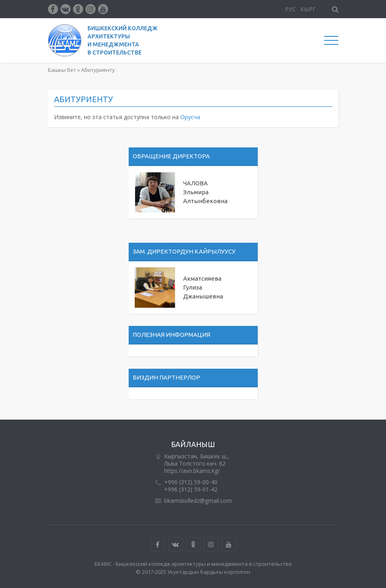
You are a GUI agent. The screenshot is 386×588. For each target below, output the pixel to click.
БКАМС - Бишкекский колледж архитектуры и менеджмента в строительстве (193, 564)
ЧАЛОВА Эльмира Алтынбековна (205, 192)
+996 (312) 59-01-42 (191, 489)
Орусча (190, 117)
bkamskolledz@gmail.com (198, 501)
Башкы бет (62, 70)
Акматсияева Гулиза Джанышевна (203, 287)
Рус (291, 9)
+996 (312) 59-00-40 (191, 482)
